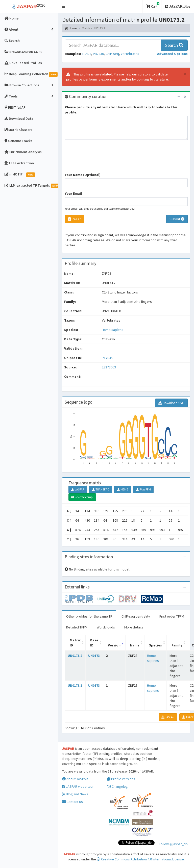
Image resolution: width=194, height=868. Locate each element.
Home (71, 28)
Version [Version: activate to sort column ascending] (114, 645)
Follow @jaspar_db (173, 844)
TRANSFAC (101, 489)
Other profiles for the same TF (89, 616)
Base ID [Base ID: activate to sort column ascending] (94, 643)
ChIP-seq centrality (136, 616)
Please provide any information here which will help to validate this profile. (121, 110)
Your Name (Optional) (83, 175)
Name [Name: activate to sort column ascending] (135, 645)
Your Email (73, 193)
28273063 (109, 367)
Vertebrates (130, 54)
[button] (64, 6)
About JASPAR (75, 779)
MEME (123, 489)
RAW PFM (143, 489)
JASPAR (78, 489)
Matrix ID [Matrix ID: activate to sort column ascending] (75, 643)
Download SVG (171, 403)
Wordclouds (106, 627)
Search (174, 45)
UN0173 (94, 656)
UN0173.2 (75, 656)
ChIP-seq (112, 54)
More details (134, 627)
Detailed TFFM (77, 627)
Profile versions (121, 779)
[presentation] (103, 159)
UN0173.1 (75, 685)
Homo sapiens (113, 330)
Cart (153, 5)
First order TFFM (172, 616)
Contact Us (72, 802)
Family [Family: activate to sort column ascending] (177, 645)
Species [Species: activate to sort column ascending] (155, 645)
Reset (74, 219)
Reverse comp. (82, 497)
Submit (177, 219)
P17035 (108, 358)
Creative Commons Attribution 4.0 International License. (141, 859)
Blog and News (75, 794)
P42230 (98, 54)
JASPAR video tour (78, 786)
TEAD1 (87, 54)
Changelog (118, 786)
